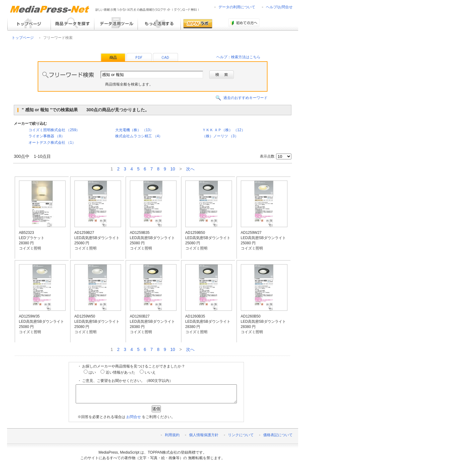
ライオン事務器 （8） (47, 136)
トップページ (23, 38)
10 (173, 169)
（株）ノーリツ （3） (220, 136)
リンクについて (241, 439)
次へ (190, 169)
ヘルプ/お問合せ (279, 7)
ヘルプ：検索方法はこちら (238, 57)
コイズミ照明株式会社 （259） (54, 130)
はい (90, 372)
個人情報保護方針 (204, 439)
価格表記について (278, 439)
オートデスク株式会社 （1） (52, 143)
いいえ (148, 372)
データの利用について (237, 7)
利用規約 (172, 439)
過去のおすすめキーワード (245, 98)
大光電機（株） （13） (134, 130)
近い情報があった (118, 372)
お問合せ (134, 421)
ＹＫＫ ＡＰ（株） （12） (224, 130)
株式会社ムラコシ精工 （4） (139, 136)
